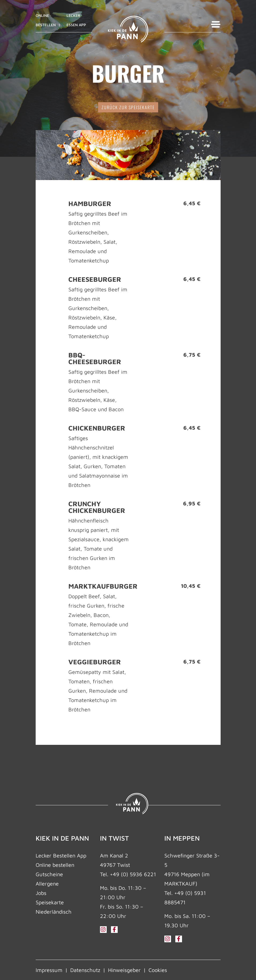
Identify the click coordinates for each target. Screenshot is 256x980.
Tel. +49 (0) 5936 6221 (128, 874)
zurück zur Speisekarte (128, 107)
